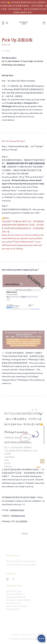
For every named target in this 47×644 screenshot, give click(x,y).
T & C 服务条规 (14, 639)
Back (23, 533)
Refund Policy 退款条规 (30, 639)
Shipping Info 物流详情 (16, 597)
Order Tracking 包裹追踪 (17, 606)
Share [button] (6, 51)
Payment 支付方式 (14, 603)
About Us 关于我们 (14, 591)
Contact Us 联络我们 (15, 594)
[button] (3, 23)
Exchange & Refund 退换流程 (19, 600)
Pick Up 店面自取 (13, 609)
